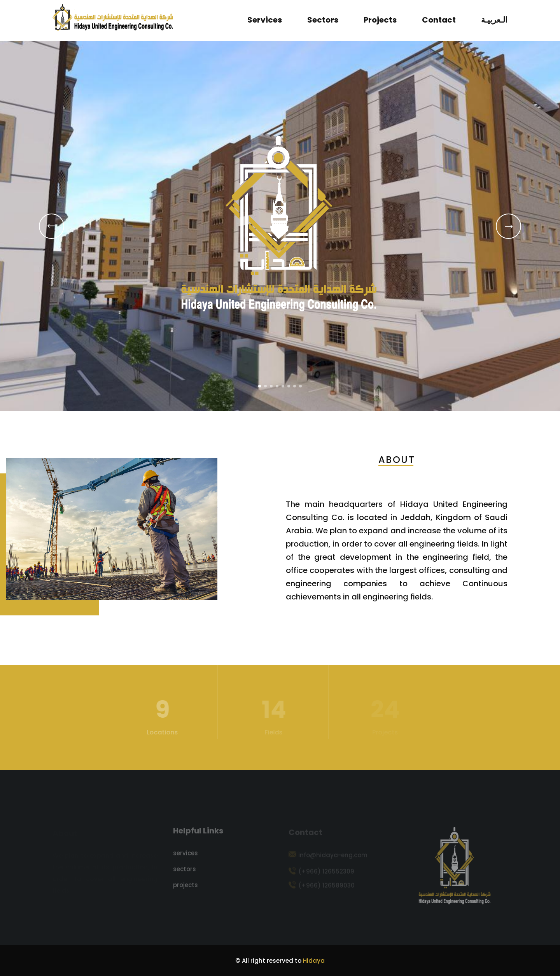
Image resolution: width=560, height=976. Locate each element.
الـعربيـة (494, 20)
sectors (323, 20)
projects (380, 20)
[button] (260, 386)
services (265, 20)
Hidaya (314, 961)
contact (439, 20)
